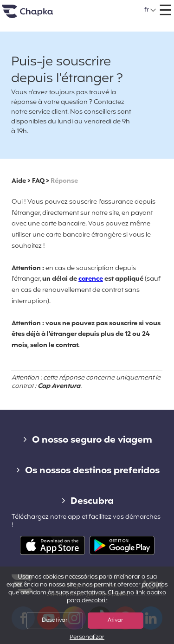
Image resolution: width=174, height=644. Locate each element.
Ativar (115, 620)
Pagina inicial (39, 15)
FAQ (38, 181)
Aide (19, 181)
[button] (151, 10)
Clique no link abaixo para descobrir (116, 597)
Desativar (55, 620)
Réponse (64, 181)
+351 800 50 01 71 (98, 7)
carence (91, 279)
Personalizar (87, 638)
